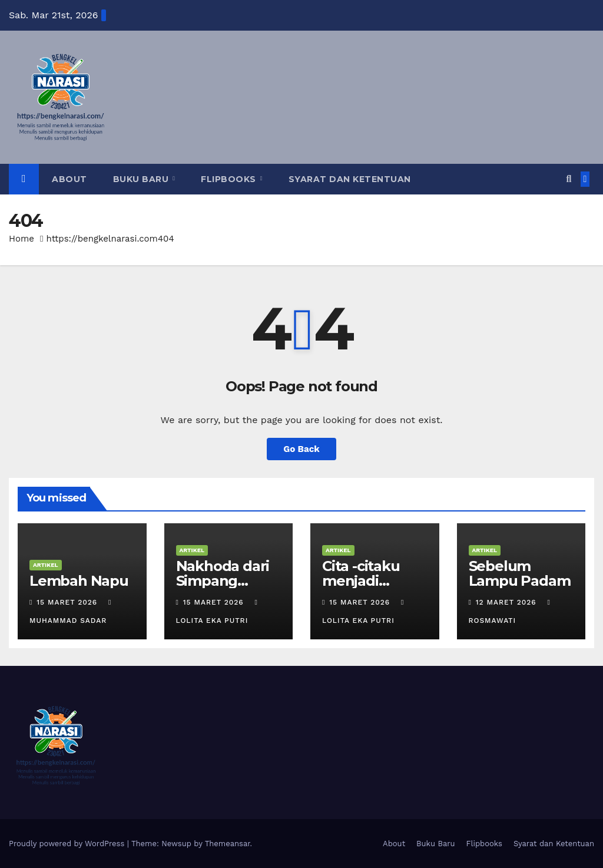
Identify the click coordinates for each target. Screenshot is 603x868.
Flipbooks (230, 179)
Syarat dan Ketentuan (350, 179)
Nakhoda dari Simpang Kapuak (223, 581)
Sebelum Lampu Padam (520, 573)
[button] (569, 179)
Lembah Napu (79, 581)
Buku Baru (142, 179)
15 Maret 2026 (68, 602)
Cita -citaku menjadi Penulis (361, 581)
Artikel (46, 565)
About (69, 179)
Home (21, 239)
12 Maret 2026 (508, 602)
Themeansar (228, 844)
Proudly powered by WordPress (68, 844)
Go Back (301, 449)
